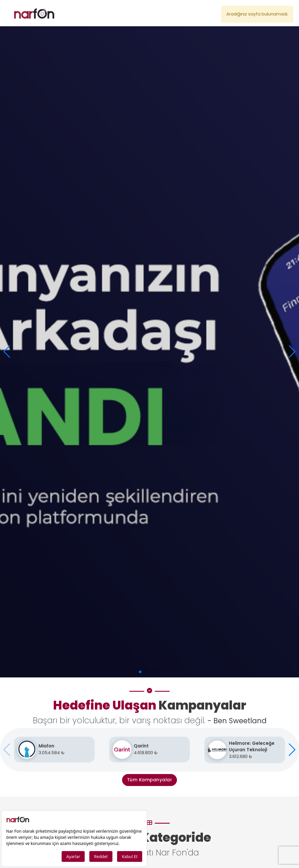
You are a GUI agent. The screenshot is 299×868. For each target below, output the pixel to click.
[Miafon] (54, 750)
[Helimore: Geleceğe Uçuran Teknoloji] (245, 750)
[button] (292, 352)
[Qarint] (149, 750)
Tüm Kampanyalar (150, 780)
